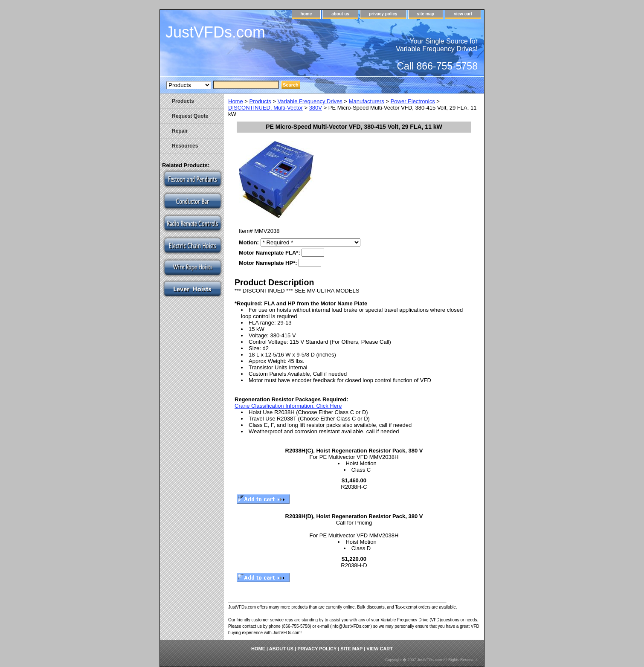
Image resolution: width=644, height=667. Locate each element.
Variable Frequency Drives (310, 101)
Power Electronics (413, 101)
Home (236, 101)
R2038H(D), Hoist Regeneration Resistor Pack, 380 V (354, 516)
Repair (180, 131)
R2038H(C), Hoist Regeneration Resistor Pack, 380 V (354, 451)
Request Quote (190, 116)
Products (260, 101)
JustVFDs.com (215, 32)
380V (316, 108)
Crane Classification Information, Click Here (288, 406)
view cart (463, 14)
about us (340, 14)
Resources (185, 146)
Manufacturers (367, 101)
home (306, 14)
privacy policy (383, 14)
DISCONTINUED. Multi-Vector (265, 108)
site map (426, 14)
